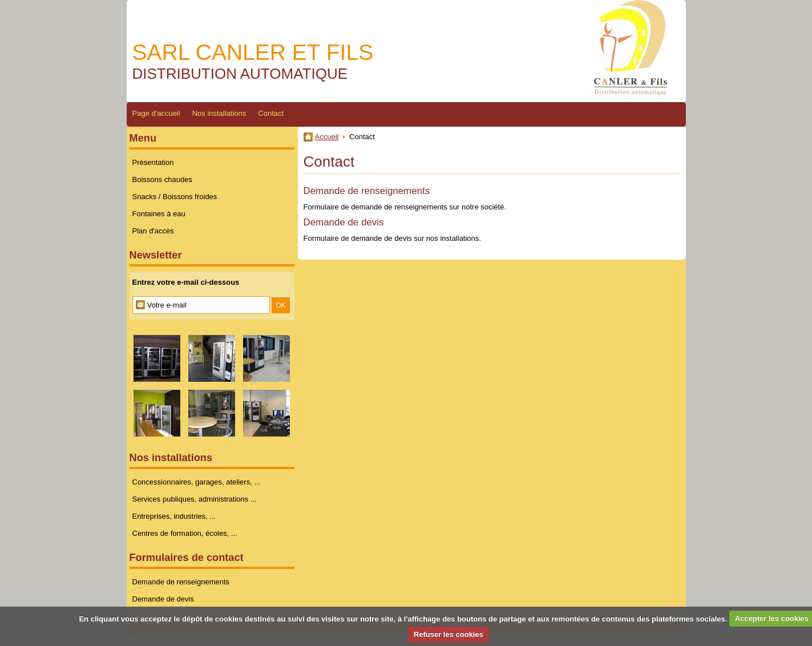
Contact (271, 113)
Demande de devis (344, 222)
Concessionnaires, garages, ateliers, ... (197, 482)
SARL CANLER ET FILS (253, 52)
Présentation (153, 162)
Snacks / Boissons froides (175, 197)
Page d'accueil (156, 113)
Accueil (327, 137)
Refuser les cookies (449, 634)
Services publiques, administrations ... (195, 499)
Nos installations (219, 113)
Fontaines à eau (159, 214)
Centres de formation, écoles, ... (185, 533)
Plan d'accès (153, 231)
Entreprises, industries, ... (174, 516)
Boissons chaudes (163, 179)
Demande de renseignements (367, 191)
